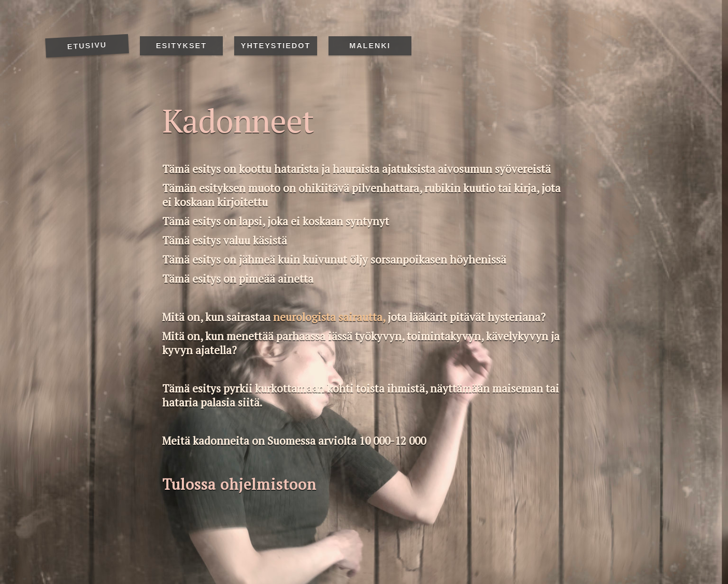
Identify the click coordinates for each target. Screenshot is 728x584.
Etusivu (87, 46)
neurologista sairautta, (329, 317)
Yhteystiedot (276, 46)
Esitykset (181, 46)
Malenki (370, 46)
